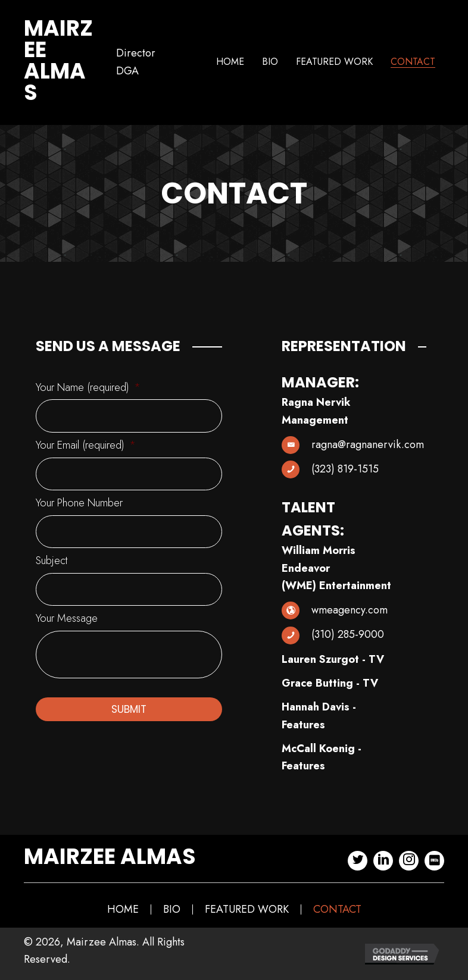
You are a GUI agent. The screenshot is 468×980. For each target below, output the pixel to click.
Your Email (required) (86, 443)
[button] (358, 861)
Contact (337, 909)
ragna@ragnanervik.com (368, 444)
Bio (172, 909)
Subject (52, 554)
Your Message (67, 609)
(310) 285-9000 (348, 634)
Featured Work (247, 909)
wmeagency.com (350, 610)
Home (123, 909)
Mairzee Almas (58, 60)
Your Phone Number (79, 498)
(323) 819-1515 (345, 469)
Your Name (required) (88, 388)
